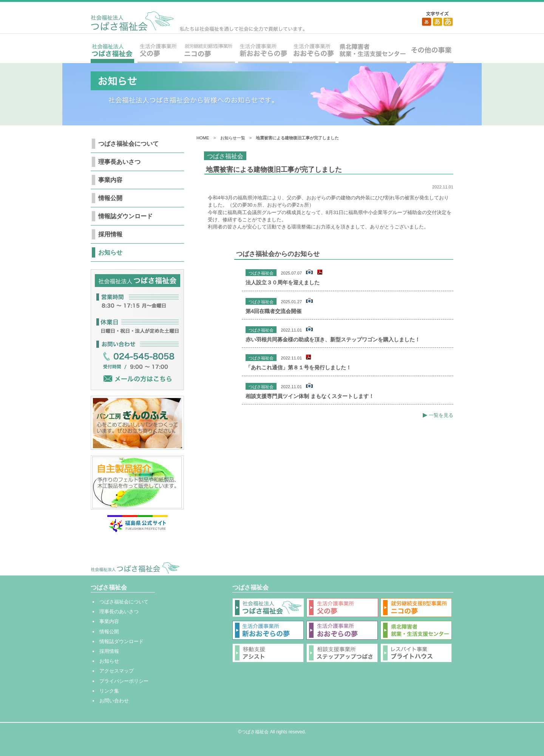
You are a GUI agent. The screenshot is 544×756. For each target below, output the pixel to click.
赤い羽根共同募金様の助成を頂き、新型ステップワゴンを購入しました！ (333, 339)
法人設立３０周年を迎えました (283, 282)
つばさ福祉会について (128, 144)
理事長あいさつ (119, 162)
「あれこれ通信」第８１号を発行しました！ (298, 367)
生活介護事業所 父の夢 (158, 53)
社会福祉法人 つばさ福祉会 (198, 21)
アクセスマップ (117, 671)
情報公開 (110, 198)
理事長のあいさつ (119, 612)
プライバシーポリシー (124, 681)
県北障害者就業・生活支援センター (372, 53)
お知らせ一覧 (233, 138)
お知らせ (110, 252)
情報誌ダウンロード (125, 216)
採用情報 (110, 234)
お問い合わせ (114, 701)
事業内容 (110, 180)
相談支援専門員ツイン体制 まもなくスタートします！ (310, 396)
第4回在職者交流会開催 (274, 311)
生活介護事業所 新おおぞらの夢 (263, 53)
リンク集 (109, 691)
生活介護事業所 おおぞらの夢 (314, 53)
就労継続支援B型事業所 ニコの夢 (208, 53)
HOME (203, 138)
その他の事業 (431, 53)
